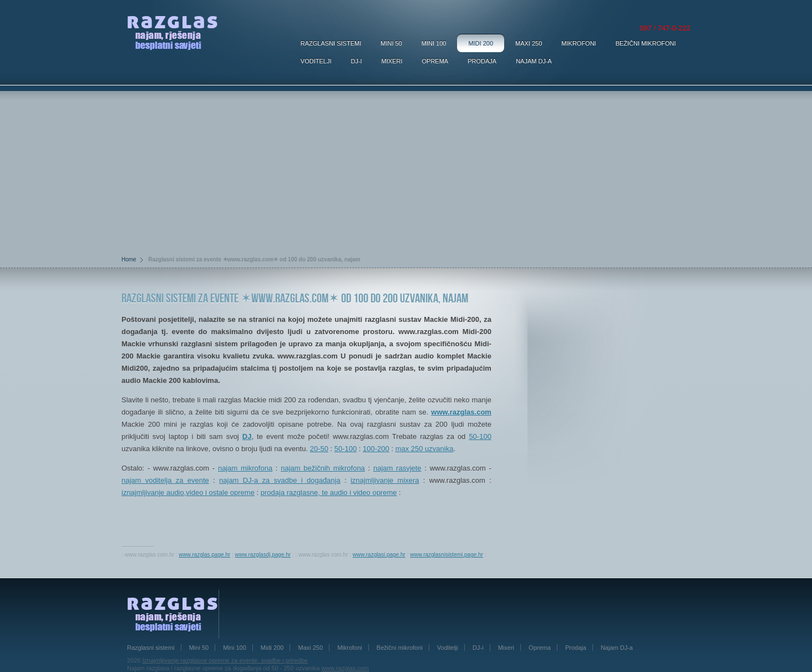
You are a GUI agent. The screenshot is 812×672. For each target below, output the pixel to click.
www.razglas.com (461, 412)
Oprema (435, 61)
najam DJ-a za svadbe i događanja (280, 480)
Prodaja (482, 61)
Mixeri (392, 61)
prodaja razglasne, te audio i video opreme (329, 492)
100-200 (376, 449)
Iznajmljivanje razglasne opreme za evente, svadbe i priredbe (225, 660)
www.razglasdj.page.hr (263, 555)
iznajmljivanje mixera (385, 480)
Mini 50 (391, 43)
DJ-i (356, 61)
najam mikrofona (245, 468)
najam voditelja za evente (165, 480)
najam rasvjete (397, 468)
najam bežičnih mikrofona (323, 468)
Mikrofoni (578, 43)
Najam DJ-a (534, 61)
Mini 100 (434, 43)
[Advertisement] (406, 169)
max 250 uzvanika (425, 449)
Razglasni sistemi (331, 43)
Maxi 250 (529, 43)
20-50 (319, 449)
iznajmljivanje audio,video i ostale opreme (188, 492)
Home (129, 259)
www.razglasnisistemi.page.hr (446, 555)
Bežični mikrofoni (646, 43)
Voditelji (316, 61)
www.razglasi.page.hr (379, 555)
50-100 (480, 436)
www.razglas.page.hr (204, 555)
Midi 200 (481, 43)
